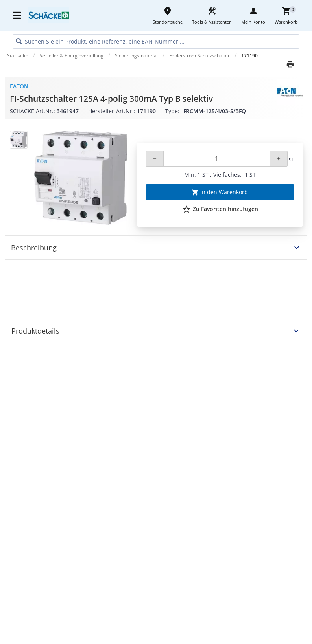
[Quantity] (217, 159)
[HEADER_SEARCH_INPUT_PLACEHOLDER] (156, 41)
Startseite (18, 56)
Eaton (19, 86)
